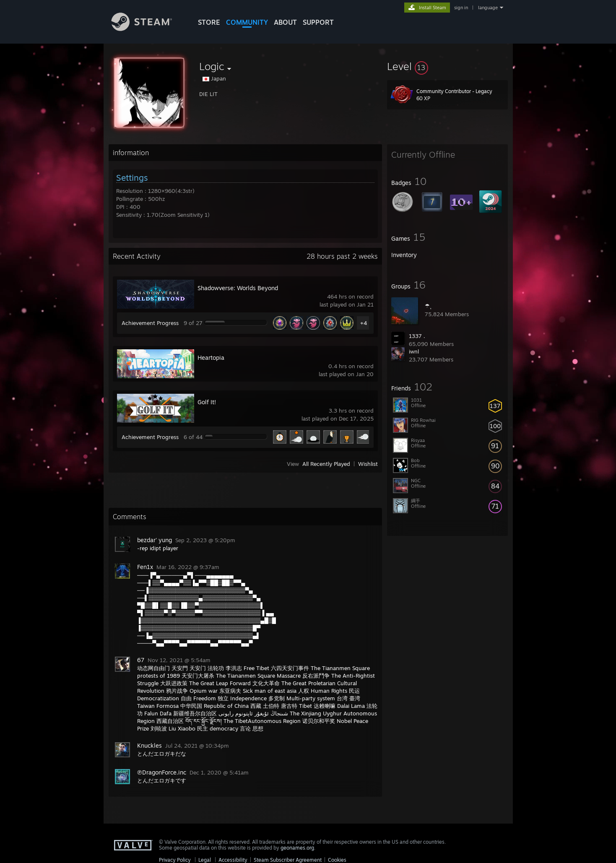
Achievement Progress (150, 323)
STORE (209, 22)
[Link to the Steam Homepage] (148, 29)
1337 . (417, 336)
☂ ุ (428, 306)
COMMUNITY (247, 22)
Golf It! (207, 402)
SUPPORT (318, 22)
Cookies (337, 860)
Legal (205, 860)
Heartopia (211, 357)
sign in (461, 8)
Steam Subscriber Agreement (288, 860)
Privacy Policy (175, 860)
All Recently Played (326, 464)
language (488, 8)
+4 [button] (364, 323)
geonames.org (297, 848)
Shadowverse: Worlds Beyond (238, 288)
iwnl (414, 351)
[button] (447, 66)
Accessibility (233, 860)
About (285, 22)
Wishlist (368, 464)
